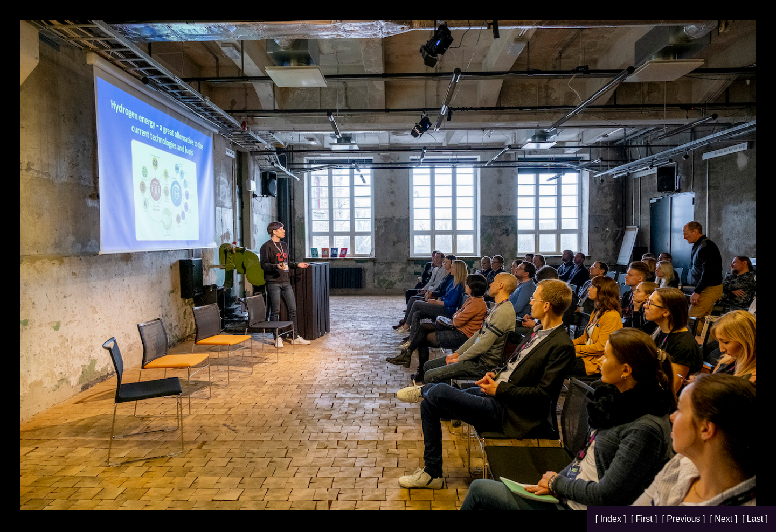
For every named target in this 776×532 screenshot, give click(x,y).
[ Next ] (725, 519)
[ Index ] (612, 519)
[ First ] (645, 519)
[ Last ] (755, 519)
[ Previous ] (684, 519)
